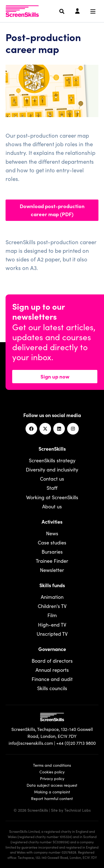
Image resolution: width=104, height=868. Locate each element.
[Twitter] (45, 429)
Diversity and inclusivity (52, 469)
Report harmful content (52, 798)
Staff (52, 488)
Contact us (52, 479)
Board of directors (52, 661)
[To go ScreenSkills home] (22, 11)
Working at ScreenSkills (52, 497)
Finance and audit (52, 679)
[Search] (62, 11)
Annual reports (52, 670)
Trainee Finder (52, 561)
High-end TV (52, 624)
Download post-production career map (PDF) (52, 210)
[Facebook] (31, 429)
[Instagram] (73, 429)
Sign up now (55, 376)
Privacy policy (52, 778)
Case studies (52, 542)
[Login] (77, 11)
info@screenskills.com (31, 743)
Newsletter (52, 570)
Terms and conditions (52, 765)
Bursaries (52, 552)
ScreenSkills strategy (52, 460)
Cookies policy (52, 772)
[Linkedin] (59, 429)
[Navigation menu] (93, 11)
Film (52, 615)
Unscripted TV (52, 634)
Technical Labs (78, 810)
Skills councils (52, 688)
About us (52, 506)
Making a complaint (52, 792)
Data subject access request (52, 785)
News (52, 533)
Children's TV (52, 606)
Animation (52, 597)
